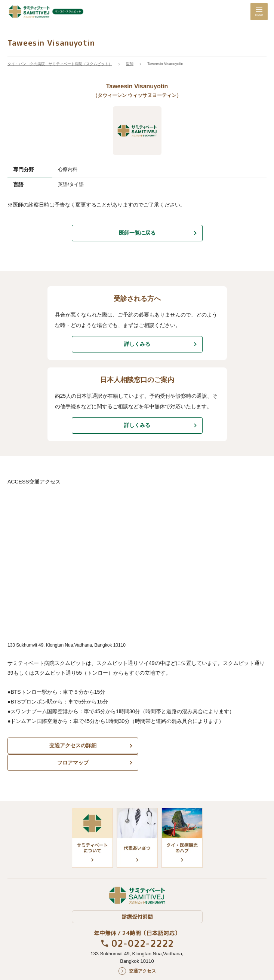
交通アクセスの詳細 (71, 745)
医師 (130, 64)
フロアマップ (203, 745)
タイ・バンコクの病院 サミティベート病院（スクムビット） (60, 64)
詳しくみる (137, 344)
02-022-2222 (143, 926)
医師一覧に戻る (137, 233)
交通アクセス (142, 954)
